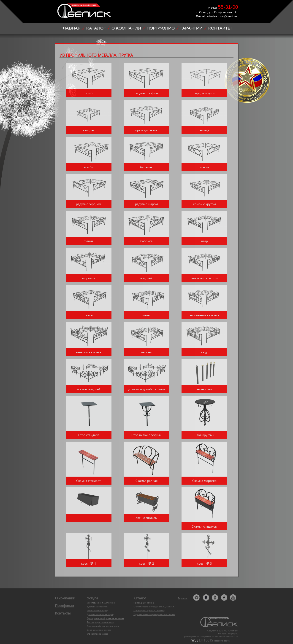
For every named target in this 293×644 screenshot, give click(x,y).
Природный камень (144, 603)
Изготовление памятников (101, 603)
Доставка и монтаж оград (100, 614)
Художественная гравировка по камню (154, 614)
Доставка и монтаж (97, 606)
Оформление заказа (98, 634)
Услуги (92, 598)
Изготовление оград (98, 610)
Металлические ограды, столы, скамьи (154, 606)
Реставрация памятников (100, 622)
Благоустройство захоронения (103, 626)
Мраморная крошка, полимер (149, 610)
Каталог (140, 598)
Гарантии (183, 598)
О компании (65, 598)
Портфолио (64, 605)
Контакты (63, 613)
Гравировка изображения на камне (106, 618)
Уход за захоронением (99, 630)
